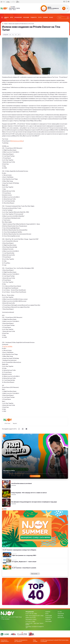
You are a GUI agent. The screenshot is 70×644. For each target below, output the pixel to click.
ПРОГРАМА (48, 621)
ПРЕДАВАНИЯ (30, 612)
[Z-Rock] (18, 2)
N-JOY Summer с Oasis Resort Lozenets (24, 568)
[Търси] (68, 18)
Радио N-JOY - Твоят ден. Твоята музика (34, 624)
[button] (67, 8)
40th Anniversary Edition (17, 141)
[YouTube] (68, 2)
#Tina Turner (7, 423)
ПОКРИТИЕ (61, 614)
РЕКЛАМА (60, 616)
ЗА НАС (60, 612)
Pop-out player (51, 10)
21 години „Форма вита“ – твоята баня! (24, 562)
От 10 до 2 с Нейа (30, 621)
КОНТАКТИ (61, 618)
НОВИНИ (48, 612)
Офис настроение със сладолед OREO (24, 555)
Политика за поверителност (5, 641)
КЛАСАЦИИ (49, 616)
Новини (6, 24)
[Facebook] (64, 2)
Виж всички (34, 574)
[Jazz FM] (8, 2)
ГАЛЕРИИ (48, 619)
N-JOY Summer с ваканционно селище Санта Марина (19, 550)
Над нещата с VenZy (14, 8)
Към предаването (35, 476)
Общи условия (35, 641)
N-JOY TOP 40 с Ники (31, 614)
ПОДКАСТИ (49, 618)
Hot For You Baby (8, 346)
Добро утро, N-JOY (31, 618)
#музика (15, 423)
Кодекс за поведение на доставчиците (21, 641)
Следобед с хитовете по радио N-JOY (35, 627)
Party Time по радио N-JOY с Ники (34, 616)
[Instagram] (66, 2)
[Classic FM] (13, 2)
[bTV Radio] (3, 2)
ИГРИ (47, 614)
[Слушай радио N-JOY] (4, 436)
